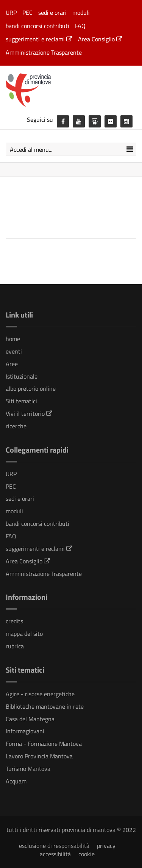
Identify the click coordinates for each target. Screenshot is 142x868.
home (13, 339)
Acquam (16, 781)
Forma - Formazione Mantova (44, 744)
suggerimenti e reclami (39, 39)
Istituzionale (22, 376)
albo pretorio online (31, 388)
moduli (81, 13)
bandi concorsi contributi (37, 26)
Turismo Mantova (28, 769)
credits (14, 621)
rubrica (15, 646)
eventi (14, 351)
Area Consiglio (100, 39)
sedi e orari (52, 13)
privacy (106, 846)
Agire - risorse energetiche (40, 694)
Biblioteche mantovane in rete (45, 706)
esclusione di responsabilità (54, 846)
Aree (12, 364)
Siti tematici (21, 401)
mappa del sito (24, 634)
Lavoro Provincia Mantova (39, 756)
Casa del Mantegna (30, 719)
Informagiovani (25, 731)
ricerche (16, 426)
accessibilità (55, 854)
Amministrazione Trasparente (44, 52)
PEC (27, 13)
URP (11, 13)
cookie (87, 854)
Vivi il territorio (29, 414)
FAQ (80, 26)
